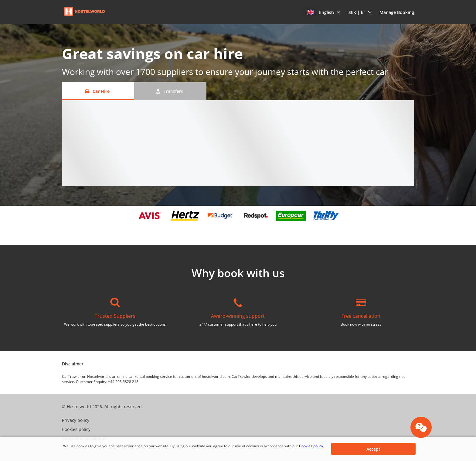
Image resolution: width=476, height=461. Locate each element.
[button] (324, 12)
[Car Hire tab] (98, 91)
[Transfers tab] (170, 91)
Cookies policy (311, 446)
